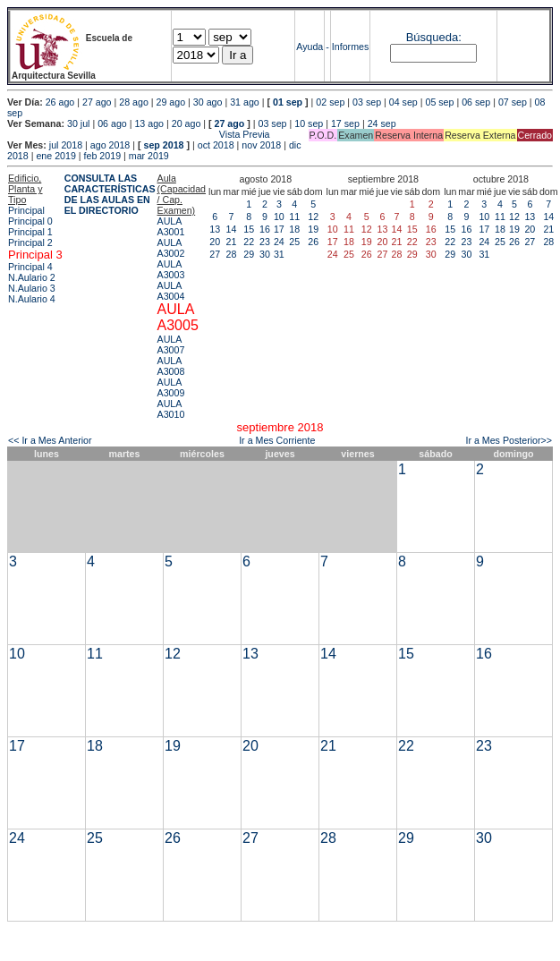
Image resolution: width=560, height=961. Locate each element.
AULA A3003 (171, 269)
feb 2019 (102, 156)
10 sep (309, 123)
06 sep (476, 102)
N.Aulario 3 (32, 288)
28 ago (134, 102)
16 (265, 229)
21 (232, 242)
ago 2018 (110, 145)
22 (249, 242)
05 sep (439, 102)
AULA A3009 (171, 387)
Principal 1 (30, 232)
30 (265, 254)
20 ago (187, 123)
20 (215, 242)
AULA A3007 (171, 344)
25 (294, 242)
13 (215, 229)
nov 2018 (261, 145)
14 (232, 229)
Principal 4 (30, 267)
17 (279, 229)
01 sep (288, 102)
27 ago (97, 102)
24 (279, 242)
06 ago (112, 123)
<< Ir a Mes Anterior (50, 440)
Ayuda (310, 47)
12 (313, 217)
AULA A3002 (171, 248)
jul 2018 (66, 145)
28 (232, 254)
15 (249, 229)
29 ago (171, 102)
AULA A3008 (171, 366)
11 (294, 217)
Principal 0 (30, 221)
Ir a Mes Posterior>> (509, 440)
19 (313, 229)
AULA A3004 (171, 291)
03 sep (367, 102)
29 (249, 254)
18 (294, 229)
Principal (26, 210)
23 (265, 242)
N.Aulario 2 (32, 277)
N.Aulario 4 (32, 299)
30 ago (208, 102)
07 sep (513, 102)
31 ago (245, 102)
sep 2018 (164, 145)
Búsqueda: (434, 37)
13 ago (149, 123)
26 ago (60, 102)
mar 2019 (149, 156)
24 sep (382, 123)
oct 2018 (216, 145)
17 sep (345, 123)
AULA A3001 (171, 226)
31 (279, 254)
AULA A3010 (171, 409)
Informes (350, 47)
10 (279, 217)
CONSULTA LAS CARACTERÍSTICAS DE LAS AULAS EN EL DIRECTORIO (110, 194)
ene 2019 (55, 156)
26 (313, 242)
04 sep (403, 102)
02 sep (330, 102)
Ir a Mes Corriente (277, 440)
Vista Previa (139, 134)
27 (215, 254)
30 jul (78, 123)
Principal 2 (30, 242)
